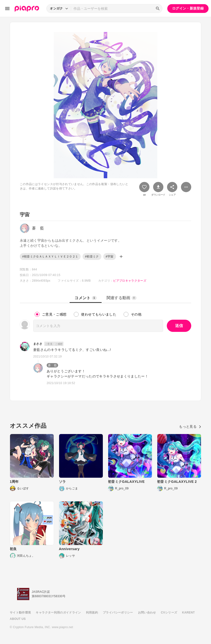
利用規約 (92, 613)
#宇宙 (110, 257)
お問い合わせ (147, 613)
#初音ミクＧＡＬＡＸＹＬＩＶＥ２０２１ (50, 257)
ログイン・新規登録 (188, 8)
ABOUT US (18, 619)
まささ (38, 344)
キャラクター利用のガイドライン (58, 613)
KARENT (189, 613)
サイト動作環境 (20, 613)
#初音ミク (92, 257)
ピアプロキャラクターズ (130, 281)
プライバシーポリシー (118, 613)
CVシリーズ (169, 613)
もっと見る (190, 426)
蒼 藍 (52, 365)
